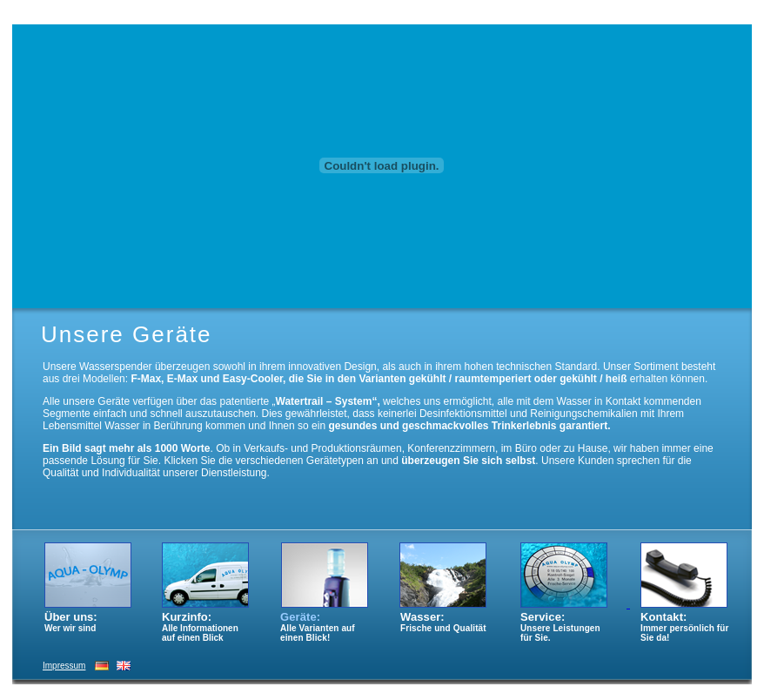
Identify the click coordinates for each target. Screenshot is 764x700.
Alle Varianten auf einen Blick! (318, 633)
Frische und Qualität (443, 628)
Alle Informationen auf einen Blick (200, 633)
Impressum (64, 666)
